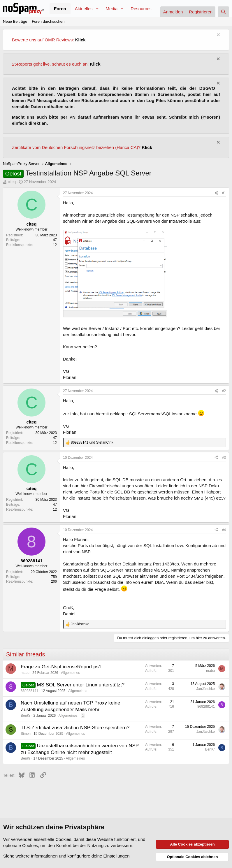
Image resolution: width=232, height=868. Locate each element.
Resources (141, 9)
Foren (60, 9)
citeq (12, 182)
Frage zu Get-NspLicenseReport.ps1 (61, 667)
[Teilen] (216, 193)
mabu (25, 673)
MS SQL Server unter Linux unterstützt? (81, 685)
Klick (80, 40)
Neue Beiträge (15, 21)
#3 (224, 458)
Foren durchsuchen (48, 21)
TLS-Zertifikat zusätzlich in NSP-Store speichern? (75, 728)
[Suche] (223, 12)
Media (111, 9)
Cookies (63, 839)
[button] (97, 9)
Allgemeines (70, 673)
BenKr (26, 716)
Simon (26, 734)
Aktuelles (84, 9)
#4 (224, 530)
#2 (224, 391)
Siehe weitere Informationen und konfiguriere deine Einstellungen (66, 856)
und (92, 442)
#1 (224, 193)
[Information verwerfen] (218, 35)
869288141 (29, 691)
